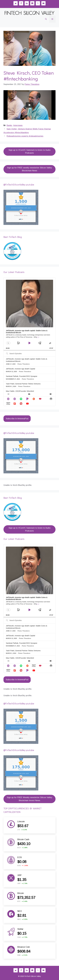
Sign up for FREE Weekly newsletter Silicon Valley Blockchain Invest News (29, 799)
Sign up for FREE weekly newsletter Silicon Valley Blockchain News (29, 169)
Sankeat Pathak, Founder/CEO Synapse (22, 376)
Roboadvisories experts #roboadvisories (25, 136)
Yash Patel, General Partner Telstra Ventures (23, 384)
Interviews (18, 125)
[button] (46, 19)
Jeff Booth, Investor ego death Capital (20, 369)
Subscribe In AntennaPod (17, 419)
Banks (9, 125)
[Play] (29, 105)
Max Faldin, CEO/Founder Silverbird (20, 391)
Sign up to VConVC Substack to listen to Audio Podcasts (30, 152)
